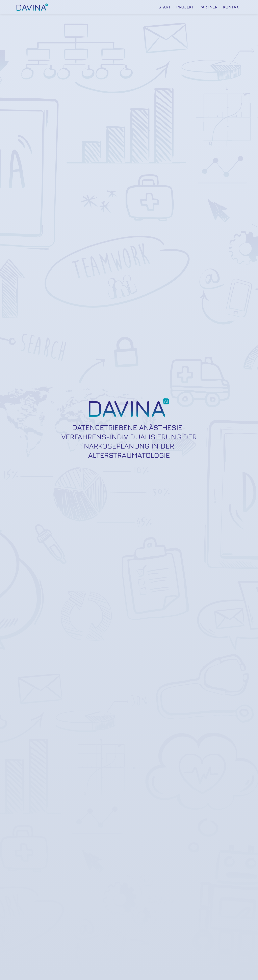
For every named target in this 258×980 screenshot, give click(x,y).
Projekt (185, 7)
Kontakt (232, 7)
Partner (208, 7)
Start (164, 7)
